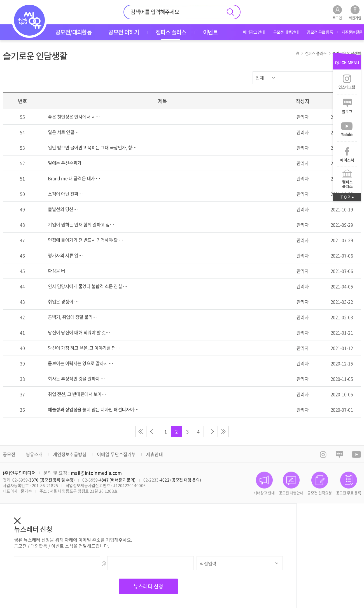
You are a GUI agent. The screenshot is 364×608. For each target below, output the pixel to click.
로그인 (337, 12)
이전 (152, 431)
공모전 (9, 454)
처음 (141, 431)
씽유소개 (34, 454)
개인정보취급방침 (70, 454)
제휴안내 (155, 454)
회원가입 (355, 12)
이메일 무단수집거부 (116, 454)
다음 (212, 431)
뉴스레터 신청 (148, 586)
